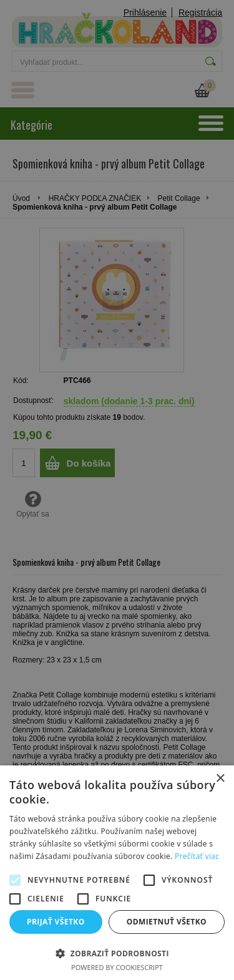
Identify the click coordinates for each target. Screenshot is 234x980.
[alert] (117, 490)
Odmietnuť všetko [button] (167, 922)
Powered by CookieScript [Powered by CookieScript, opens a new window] (117, 967)
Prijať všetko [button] (56, 922)
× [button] (220, 779)
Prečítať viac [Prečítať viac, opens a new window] (197, 856)
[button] (117, 953)
